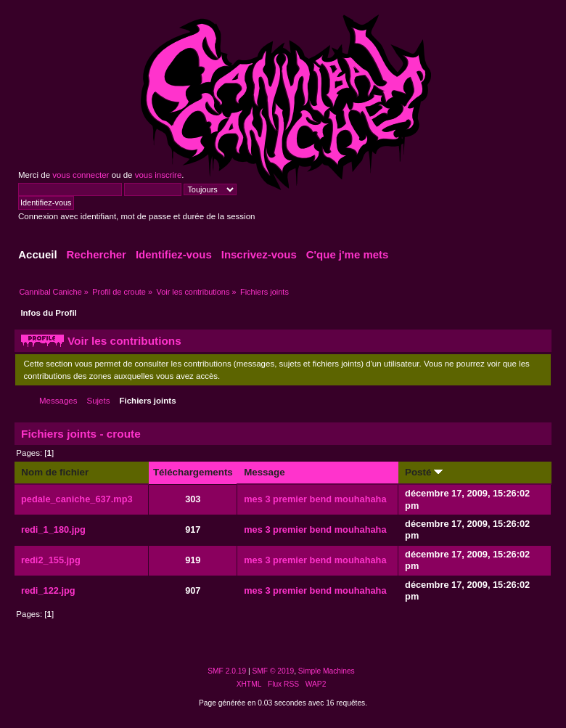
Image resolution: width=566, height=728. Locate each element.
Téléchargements (193, 472)
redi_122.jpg (48, 590)
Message (264, 472)
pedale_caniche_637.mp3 (77, 499)
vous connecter (81, 175)
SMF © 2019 (274, 671)
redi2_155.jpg (51, 560)
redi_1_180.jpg (53, 529)
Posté (424, 472)
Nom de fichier (55, 472)
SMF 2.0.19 (227, 671)
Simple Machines (327, 671)
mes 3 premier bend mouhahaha (315, 499)
